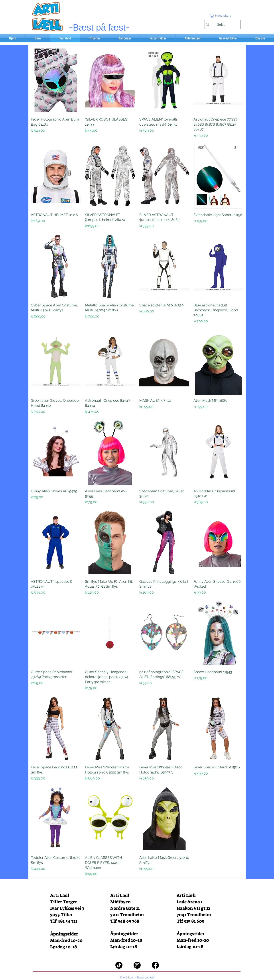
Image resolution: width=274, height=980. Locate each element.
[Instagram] (137, 965)
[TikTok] (119, 965)
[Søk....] (222, 25)
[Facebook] (155, 965)
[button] (223, 16)
